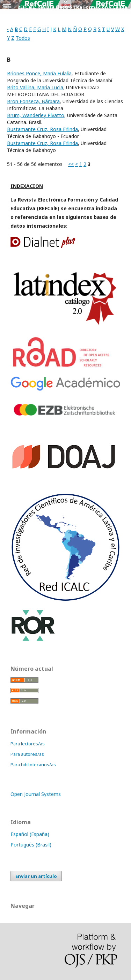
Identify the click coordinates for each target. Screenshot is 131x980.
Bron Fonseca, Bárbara (33, 101)
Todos (23, 38)
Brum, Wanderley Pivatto (36, 115)
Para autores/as (27, 754)
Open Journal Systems (36, 794)
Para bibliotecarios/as (33, 765)
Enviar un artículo (36, 876)
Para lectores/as (28, 744)
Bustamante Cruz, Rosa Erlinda (42, 129)
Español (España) (30, 834)
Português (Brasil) (31, 845)
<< (71, 164)
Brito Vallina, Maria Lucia (35, 87)
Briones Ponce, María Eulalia (39, 73)
